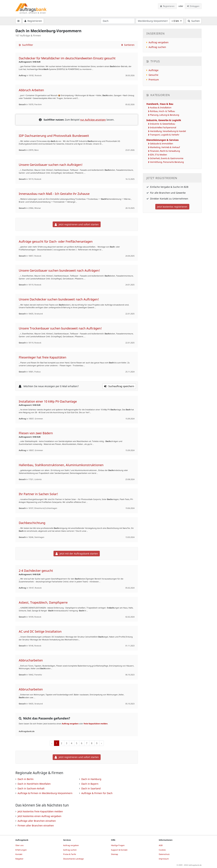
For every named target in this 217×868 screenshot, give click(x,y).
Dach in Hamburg (91, 779)
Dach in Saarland (91, 788)
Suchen (194, 21)
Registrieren (167, 6)
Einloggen (193, 6)
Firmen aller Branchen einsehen (36, 825)
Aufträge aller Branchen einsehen (37, 821)
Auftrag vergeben (70, 724)
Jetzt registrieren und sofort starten (77, 224)
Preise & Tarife (70, 854)
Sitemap (115, 854)
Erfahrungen (21, 850)
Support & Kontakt (119, 850)
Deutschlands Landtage (73, 859)
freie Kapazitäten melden (96, 724)
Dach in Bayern (90, 784)
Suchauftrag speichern (119, 386)
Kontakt (19, 854)
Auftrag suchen (157, 47)
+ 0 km (176, 21)
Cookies (162, 850)
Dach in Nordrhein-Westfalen (34, 784)
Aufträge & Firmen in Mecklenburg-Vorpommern (45, 793)
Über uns (19, 845)
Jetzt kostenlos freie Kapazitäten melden (40, 811)
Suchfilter (26, 45)
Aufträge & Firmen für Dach (97, 793)
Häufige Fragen (118, 845)
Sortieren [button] (128, 45)
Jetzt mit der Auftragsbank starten (77, 554)
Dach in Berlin (26, 779)
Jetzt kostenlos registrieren (172, 207)
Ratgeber (19, 859)
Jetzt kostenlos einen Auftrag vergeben (39, 816)
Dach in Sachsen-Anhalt (31, 788)
